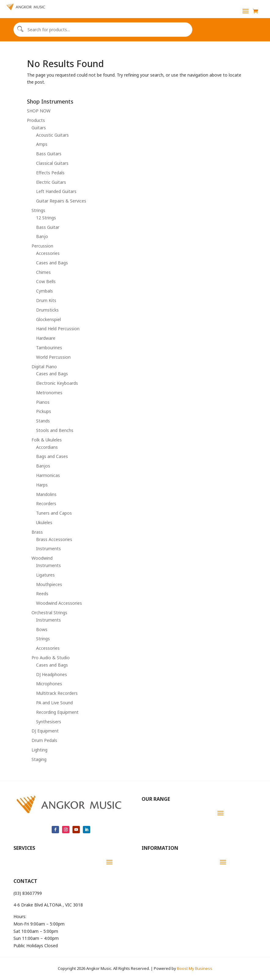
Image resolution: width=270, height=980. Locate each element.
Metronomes (49, 393)
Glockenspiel (48, 319)
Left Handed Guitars (56, 191)
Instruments (48, 549)
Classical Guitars (52, 163)
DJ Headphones (52, 674)
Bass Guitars (49, 154)
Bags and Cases (52, 456)
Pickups (44, 411)
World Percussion (53, 357)
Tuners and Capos (54, 513)
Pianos (43, 402)
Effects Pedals (50, 173)
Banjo (42, 236)
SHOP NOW (39, 111)
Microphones (49, 684)
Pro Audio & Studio (51, 658)
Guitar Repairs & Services (61, 201)
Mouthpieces (49, 584)
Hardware (46, 338)
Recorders (46, 503)
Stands (43, 421)
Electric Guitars (51, 182)
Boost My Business (195, 968)
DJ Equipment (45, 731)
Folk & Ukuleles (47, 440)
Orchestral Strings (49, 613)
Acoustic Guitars (52, 135)
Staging (39, 759)
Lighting (39, 750)
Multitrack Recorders (57, 693)
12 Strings (46, 218)
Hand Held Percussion (58, 329)
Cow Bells (46, 281)
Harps (42, 485)
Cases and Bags (52, 263)
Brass (37, 532)
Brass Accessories (54, 539)
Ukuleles (44, 522)
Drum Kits (46, 300)
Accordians (47, 447)
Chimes (43, 272)
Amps (42, 144)
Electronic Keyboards (57, 383)
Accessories (48, 253)
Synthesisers (49, 722)
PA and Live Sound (54, 703)
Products (36, 120)
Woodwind (42, 558)
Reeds (42, 594)
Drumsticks (47, 310)
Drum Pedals (44, 740)
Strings (38, 210)
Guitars (39, 128)
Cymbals (44, 291)
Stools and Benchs (55, 430)
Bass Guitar (48, 227)
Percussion (42, 246)
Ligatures (45, 575)
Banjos (43, 466)
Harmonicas (48, 475)
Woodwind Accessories (59, 603)
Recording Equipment (57, 712)
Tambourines (49, 348)
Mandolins (46, 494)
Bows (42, 629)
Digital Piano (44, 367)
